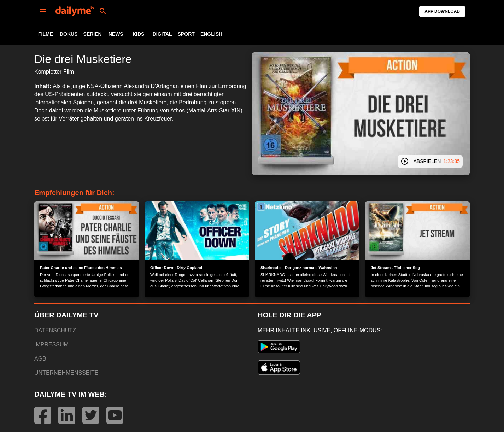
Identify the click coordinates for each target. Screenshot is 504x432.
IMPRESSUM (51, 345)
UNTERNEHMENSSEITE (66, 373)
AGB (40, 359)
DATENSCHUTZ (55, 330)
